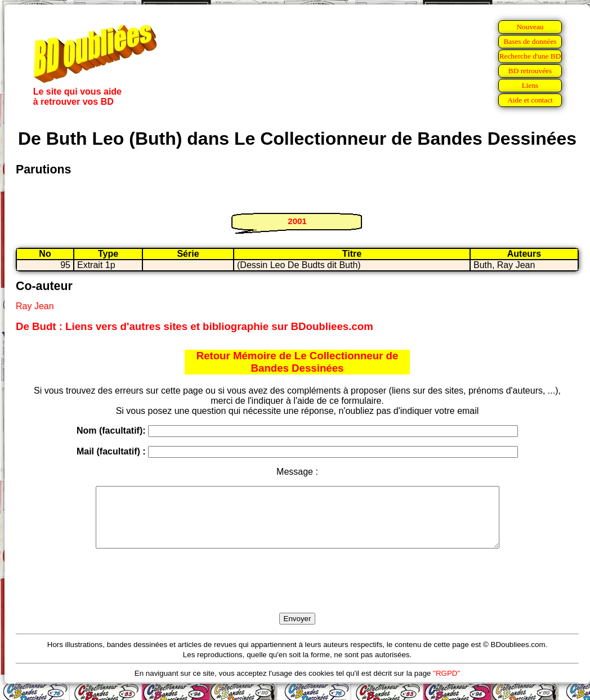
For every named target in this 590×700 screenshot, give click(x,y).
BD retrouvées (530, 71)
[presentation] (297, 594)
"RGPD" (446, 685)
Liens (530, 85)
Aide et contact (530, 100)
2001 (297, 221)
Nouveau (530, 27)
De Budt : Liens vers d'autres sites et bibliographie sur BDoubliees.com (195, 326)
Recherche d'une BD (530, 56)
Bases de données (530, 41)
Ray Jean (35, 306)
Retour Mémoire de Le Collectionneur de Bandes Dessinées (298, 362)
